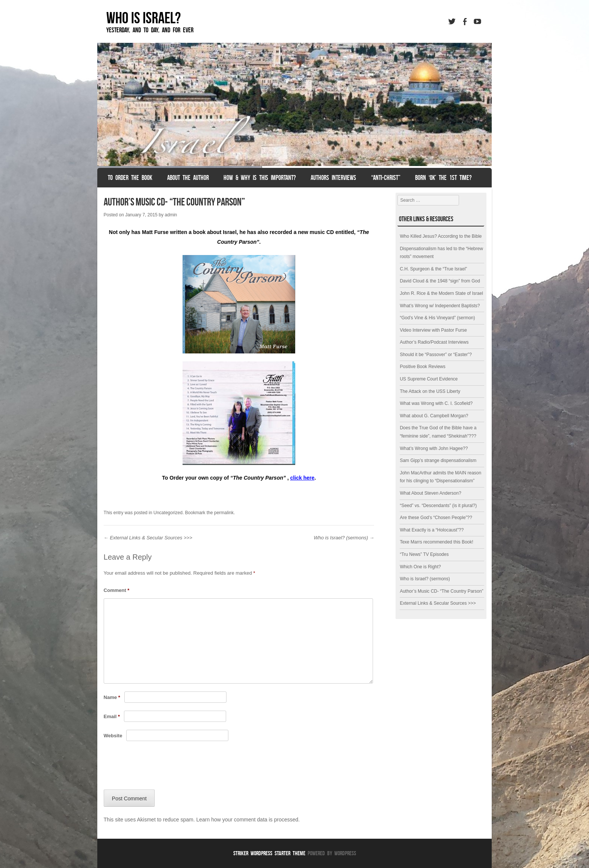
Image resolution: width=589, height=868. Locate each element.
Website (113, 736)
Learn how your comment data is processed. (248, 820)
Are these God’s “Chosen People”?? (436, 518)
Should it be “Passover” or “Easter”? (436, 355)
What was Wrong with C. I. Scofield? (436, 403)
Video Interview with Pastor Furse (433, 330)
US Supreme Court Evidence (429, 379)
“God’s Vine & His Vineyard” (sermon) (437, 318)
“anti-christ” (386, 178)
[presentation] (161, 767)
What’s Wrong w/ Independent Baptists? (440, 306)
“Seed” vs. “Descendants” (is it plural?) (438, 506)
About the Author (188, 178)
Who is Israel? (143, 18)
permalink (224, 513)
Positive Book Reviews (422, 367)
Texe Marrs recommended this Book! (436, 542)
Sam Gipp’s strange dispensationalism (438, 460)
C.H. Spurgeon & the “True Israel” (433, 269)
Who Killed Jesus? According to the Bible (441, 236)
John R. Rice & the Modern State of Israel (441, 293)
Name (112, 697)
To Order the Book (130, 178)
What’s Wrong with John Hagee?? (434, 448)
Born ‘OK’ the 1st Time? (443, 178)
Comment (117, 590)
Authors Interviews (333, 178)
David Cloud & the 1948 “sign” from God (440, 281)
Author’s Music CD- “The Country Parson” (441, 591)
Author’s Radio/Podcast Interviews (434, 342)
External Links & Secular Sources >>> (148, 538)
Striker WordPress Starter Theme (269, 853)
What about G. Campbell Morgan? (434, 416)
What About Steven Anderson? (430, 493)
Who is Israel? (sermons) (344, 538)
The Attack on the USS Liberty (430, 391)
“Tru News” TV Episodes (424, 554)
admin (171, 215)
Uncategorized (168, 513)
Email (112, 716)
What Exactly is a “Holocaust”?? (432, 530)
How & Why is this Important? (260, 178)
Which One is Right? (420, 567)
